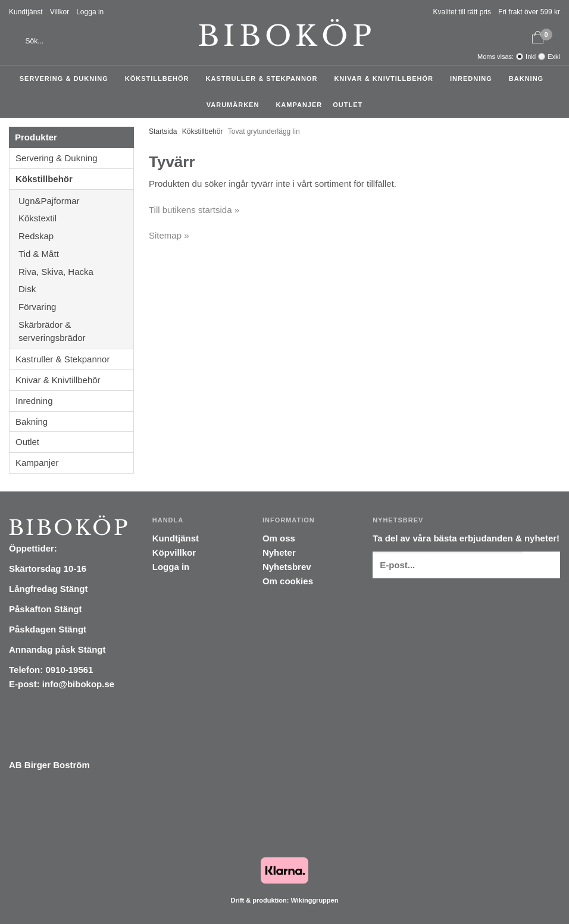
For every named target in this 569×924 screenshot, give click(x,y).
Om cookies (288, 581)
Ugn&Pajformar (76, 201)
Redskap (76, 236)
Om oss (279, 538)
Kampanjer (299, 105)
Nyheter (279, 552)
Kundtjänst (26, 12)
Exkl (554, 57)
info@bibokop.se (78, 684)
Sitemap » (169, 235)
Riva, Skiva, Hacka (76, 272)
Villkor (60, 12)
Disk (76, 289)
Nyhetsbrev (287, 567)
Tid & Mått (76, 254)
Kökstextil (76, 218)
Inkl (531, 57)
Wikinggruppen (314, 900)
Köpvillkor (174, 552)
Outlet (348, 105)
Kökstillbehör (160, 79)
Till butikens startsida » (194, 210)
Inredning (474, 79)
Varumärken (236, 105)
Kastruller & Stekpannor (265, 79)
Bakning (529, 79)
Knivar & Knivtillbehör (387, 79)
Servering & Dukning (67, 79)
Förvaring (76, 307)
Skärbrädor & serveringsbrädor (76, 331)
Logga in (90, 12)
